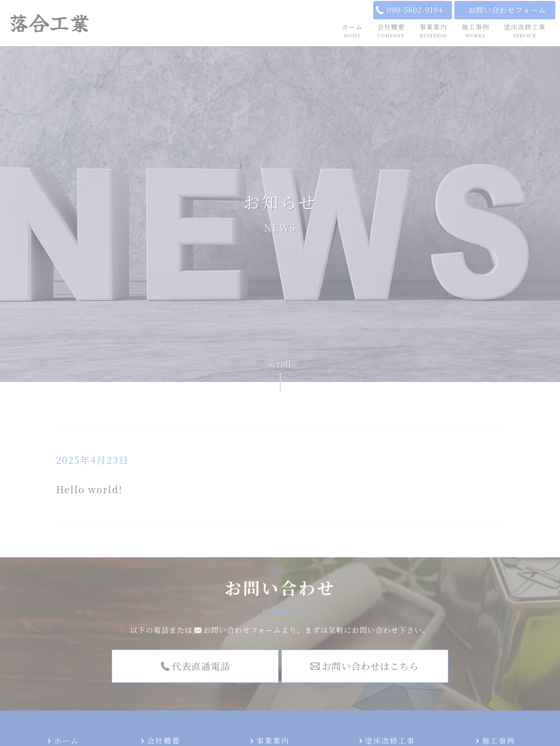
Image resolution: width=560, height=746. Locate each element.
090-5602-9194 (415, 10)
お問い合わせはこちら (370, 666)
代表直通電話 (201, 666)
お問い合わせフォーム (507, 10)
